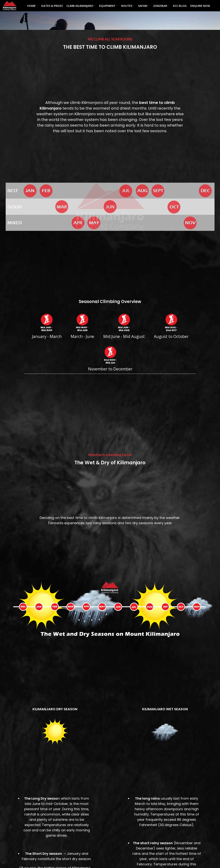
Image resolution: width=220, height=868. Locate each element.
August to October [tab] (171, 326)
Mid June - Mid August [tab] (124, 326)
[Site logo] (10, 5)
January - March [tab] (47, 326)
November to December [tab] (110, 359)
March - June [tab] (82, 326)
